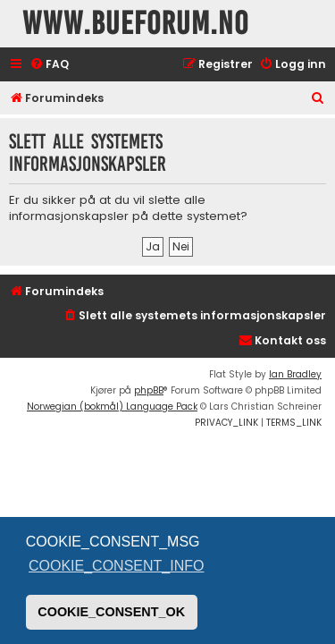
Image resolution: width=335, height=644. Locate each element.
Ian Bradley (295, 374)
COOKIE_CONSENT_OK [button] (111, 612)
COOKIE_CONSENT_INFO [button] (116, 566)
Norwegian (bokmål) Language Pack (112, 407)
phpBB (149, 390)
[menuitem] (49, 65)
